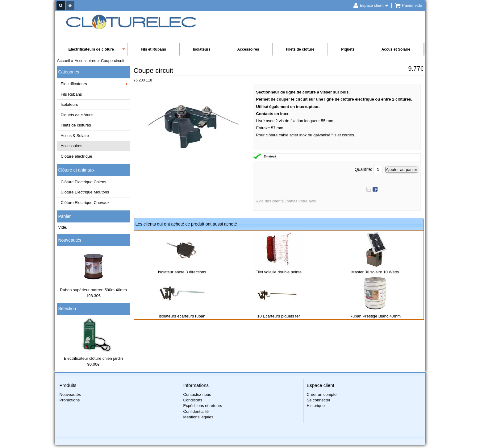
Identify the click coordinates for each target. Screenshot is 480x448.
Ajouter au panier (402, 170)
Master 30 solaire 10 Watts (375, 272)
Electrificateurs (74, 84)
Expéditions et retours (203, 406)
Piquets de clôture (77, 115)
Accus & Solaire (75, 136)
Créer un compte (322, 394)
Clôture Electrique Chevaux (85, 203)
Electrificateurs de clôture (91, 49)
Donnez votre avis (300, 201)
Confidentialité (196, 411)
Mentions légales (198, 417)
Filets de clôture (300, 49)
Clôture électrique (77, 156)
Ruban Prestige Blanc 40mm (375, 316)
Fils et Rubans (153, 49)
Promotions (70, 400)
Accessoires (248, 49)
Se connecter (319, 400)
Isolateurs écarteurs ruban (182, 316)
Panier (65, 216)
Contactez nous (197, 394)
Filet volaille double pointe (279, 272)
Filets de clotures (76, 125)
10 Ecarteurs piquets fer (278, 316)
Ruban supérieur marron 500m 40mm (93, 290)
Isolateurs (202, 49)
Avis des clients (270, 201)
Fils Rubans (71, 94)
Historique (316, 406)
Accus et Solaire (396, 49)
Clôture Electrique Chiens (83, 182)
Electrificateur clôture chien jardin (93, 358)
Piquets (348, 49)
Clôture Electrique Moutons (85, 192)
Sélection (67, 309)
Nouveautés (70, 240)
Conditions (193, 400)
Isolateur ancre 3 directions (182, 272)
